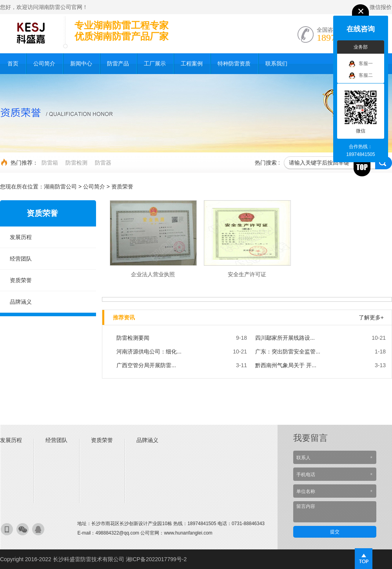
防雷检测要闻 (133, 338)
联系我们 (276, 63)
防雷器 (103, 163)
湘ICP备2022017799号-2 (156, 559)
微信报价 (381, 7)
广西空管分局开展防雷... (146, 365)
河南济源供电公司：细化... (149, 352)
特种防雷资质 (234, 63)
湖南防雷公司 (60, 187)
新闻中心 (81, 63)
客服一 (361, 64)
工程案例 (192, 63)
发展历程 (21, 237)
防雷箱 (50, 163)
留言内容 (335, 512)
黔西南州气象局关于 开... (286, 365)
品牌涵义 (21, 302)
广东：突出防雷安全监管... (288, 352)
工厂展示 (155, 63)
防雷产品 (118, 63)
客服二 (361, 76)
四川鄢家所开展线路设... (285, 338)
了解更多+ (371, 317)
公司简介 (44, 63)
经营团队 (21, 259)
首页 (13, 63)
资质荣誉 (122, 187)
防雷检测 (76, 163)
